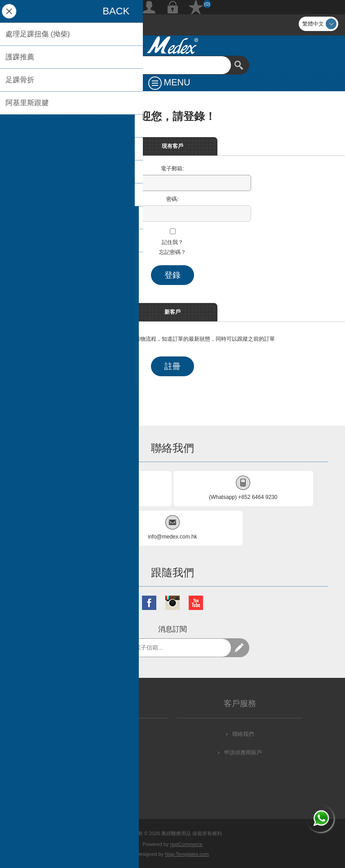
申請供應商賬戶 (243, 752)
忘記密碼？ (172, 252)
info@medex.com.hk (172, 537)
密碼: (172, 199)
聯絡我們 (243, 734)
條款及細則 (108, 771)
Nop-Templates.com (187, 854)
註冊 (149, 7)
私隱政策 (108, 752)
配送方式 (108, 734)
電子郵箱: (172, 169)
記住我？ (172, 242)
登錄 (172, 7)
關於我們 (108, 789)
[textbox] (164, 65)
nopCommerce (186, 844)
